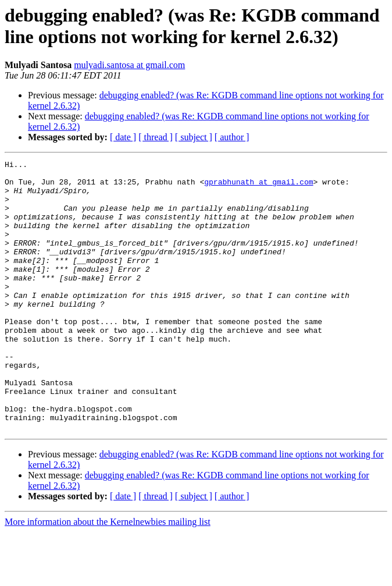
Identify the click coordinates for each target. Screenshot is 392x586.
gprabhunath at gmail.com (259, 187)
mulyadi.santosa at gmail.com (129, 65)
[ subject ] (194, 137)
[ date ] (123, 137)
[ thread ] (156, 137)
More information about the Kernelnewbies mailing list (108, 576)
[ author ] (232, 137)
